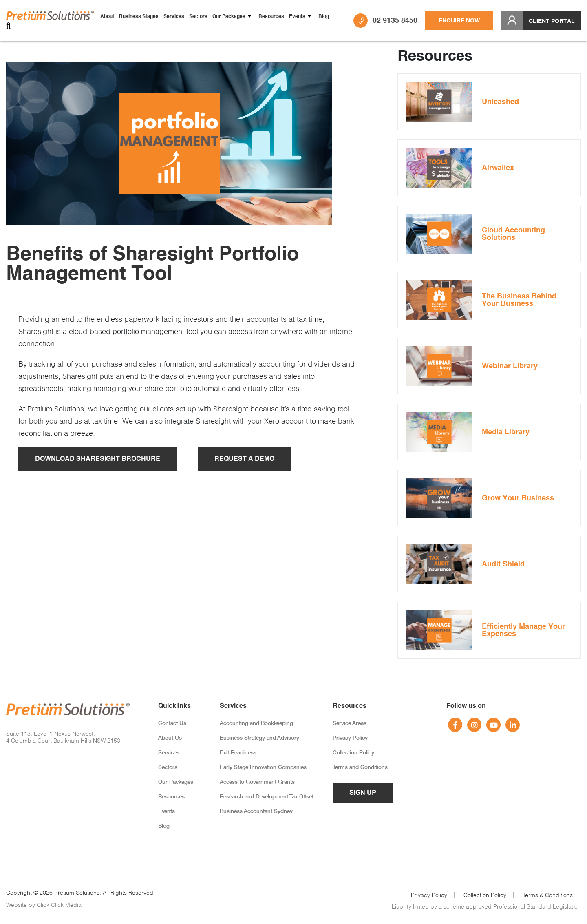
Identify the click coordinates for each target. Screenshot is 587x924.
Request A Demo (244, 459)
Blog (324, 17)
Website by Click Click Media (44, 905)
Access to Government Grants (257, 782)
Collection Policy (353, 753)
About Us (170, 738)
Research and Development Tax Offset (267, 797)
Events (297, 17)
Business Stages (139, 17)
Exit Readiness (238, 753)
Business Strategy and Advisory (259, 738)
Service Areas (350, 724)
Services (174, 17)
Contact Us (172, 724)
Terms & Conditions (548, 895)
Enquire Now (459, 21)
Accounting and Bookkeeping (256, 724)
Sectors (198, 17)
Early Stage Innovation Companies (263, 768)
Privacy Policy (350, 738)
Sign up (363, 793)
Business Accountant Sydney (256, 812)
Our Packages (229, 17)
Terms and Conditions (360, 768)
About (107, 17)
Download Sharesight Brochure (98, 459)
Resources (271, 17)
